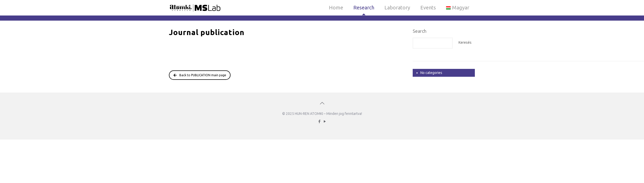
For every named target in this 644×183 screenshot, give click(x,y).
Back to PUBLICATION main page (200, 75)
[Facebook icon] (319, 121)
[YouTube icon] (325, 121)
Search (420, 31)
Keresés (465, 42)
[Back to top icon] (322, 103)
